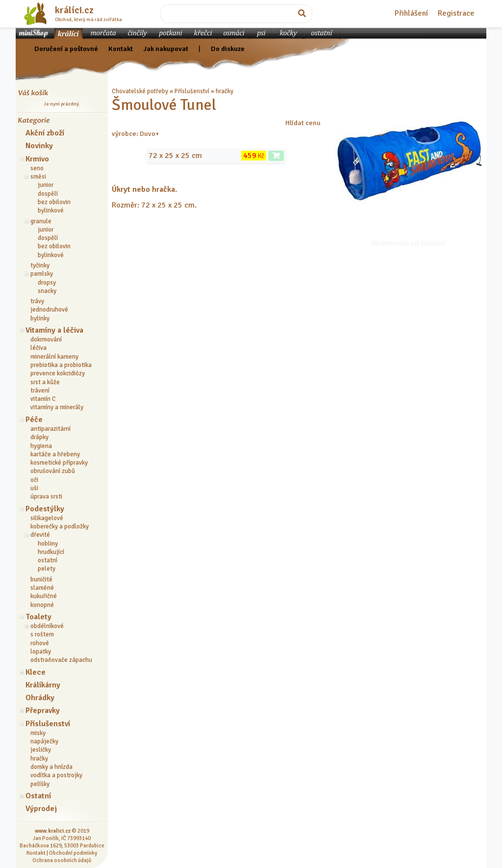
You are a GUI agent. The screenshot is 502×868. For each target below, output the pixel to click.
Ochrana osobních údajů (62, 860)
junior (46, 185)
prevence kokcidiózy (58, 373)
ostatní (48, 560)
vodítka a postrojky (56, 775)
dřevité (40, 535)
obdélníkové (47, 626)
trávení (40, 391)
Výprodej (41, 809)
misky (38, 733)
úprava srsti (46, 497)
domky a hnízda (51, 767)
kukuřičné (44, 596)
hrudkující (51, 552)
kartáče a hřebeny (55, 454)
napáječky (44, 741)
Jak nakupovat (166, 49)
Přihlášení (411, 13)
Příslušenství (48, 724)
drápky (39, 437)
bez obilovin (54, 202)
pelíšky (40, 784)
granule (41, 221)
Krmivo (37, 159)
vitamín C (43, 399)
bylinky (40, 318)
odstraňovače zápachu (61, 660)
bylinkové (51, 210)
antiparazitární (50, 429)
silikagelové (47, 518)
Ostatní (38, 796)
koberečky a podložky (60, 526)
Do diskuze (228, 49)
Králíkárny (43, 685)
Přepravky (43, 710)
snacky (47, 291)
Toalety (38, 617)
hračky (39, 759)
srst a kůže (45, 382)
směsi (38, 177)
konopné (42, 605)
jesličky (41, 750)
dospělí (48, 194)
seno (37, 168)
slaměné (42, 588)
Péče (34, 420)
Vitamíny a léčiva (54, 330)
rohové (40, 643)
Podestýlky (45, 509)
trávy (37, 301)
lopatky (41, 652)
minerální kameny (54, 357)
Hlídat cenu (303, 123)
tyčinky (40, 265)
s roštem (42, 634)
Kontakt (121, 49)
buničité (41, 579)
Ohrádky (40, 698)
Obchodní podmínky (73, 853)
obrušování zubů (53, 471)
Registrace (456, 13)
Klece (36, 672)
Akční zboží (45, 133)
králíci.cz (74, 10)
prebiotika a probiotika (61, 365)
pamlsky (42, 274)
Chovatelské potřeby (140, 91)
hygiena (41, 446)
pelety (47, 569)
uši (34, 488)
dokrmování (46, 340)
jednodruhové (49, 310)
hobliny (48, 544)
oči (34, 480)
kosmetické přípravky (59, 463)
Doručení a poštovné (66, 49)
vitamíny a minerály (57, 407)
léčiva (38, 348)
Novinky (39, 146)
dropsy (47, 283)
